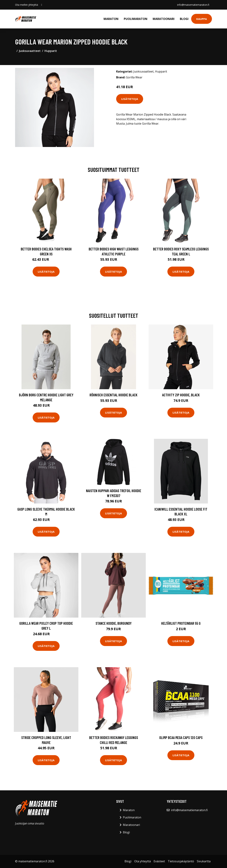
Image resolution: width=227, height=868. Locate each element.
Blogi (184, 19)
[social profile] (42, 5)
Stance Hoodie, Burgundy (114, 623)
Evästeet (159, 861)
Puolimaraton (136, 19)
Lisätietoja (130, 99)
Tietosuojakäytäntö (181, 861)
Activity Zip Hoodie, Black (181, 395)
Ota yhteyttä (142, 861)
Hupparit (51, 51)
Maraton (111, 19)
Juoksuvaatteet (30, 51)
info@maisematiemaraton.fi (193, 5)
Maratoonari (164, 19)
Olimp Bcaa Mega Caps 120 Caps (181, 737)
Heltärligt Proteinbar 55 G (181, 623)
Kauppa (202, 19)
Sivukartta (204, 861)
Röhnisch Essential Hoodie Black (113, 395)
